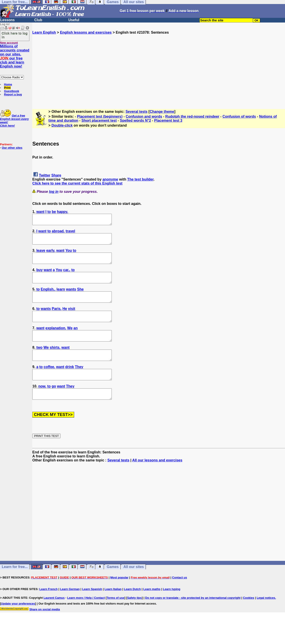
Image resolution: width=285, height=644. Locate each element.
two (39, 361)
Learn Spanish (92, 609)
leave (41, 254)
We (70, 340)
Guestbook (12, 91)
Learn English (44, 32)
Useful (74, 20)
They (79, 383)
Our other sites (12, 148)
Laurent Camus (54, 618)
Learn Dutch (132, 609)
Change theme (162, 112)
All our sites (134, 587)
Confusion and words (144, 116)
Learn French (49, 609)
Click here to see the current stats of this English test (77, 183)
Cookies (249, 618)
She (80, 297)
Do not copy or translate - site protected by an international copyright (193, 618)
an (76, 340)
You (69, 254)
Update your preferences (18, 624)
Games (113, 587)
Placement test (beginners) (100, 116)
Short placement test (99, 120)
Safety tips (134, 618)
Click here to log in (15, 35)
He (65, 319)
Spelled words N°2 (135, 120)
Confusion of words (239, 116)
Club (38, 20)
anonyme (110, 179)
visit (71, 319)
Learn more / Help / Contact (86, 618)
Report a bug (13, 94)
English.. (48, 297)
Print (7, 88)
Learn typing (172, 609)
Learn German (70, 609)
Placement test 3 (168, 120)
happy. (63, 212)
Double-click (62, 125)
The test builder (140, 179)
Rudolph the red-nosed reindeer (192, 116)
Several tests (137, 112)
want (40, 212)
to (49, 212)
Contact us (180, 598)
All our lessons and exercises (157, 480)
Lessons (7, 20)
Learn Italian (113, 609)
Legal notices (266, 618)
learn (61, 297)
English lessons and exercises (86, 32)
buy (39, 276)
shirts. (55, 361)
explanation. (56, 340)
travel (70, 233)
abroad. (58, 233)
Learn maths (152, 609)
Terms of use (116, 618)
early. (51, 254)
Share (56, 175)
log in (54, 192)
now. (42, 404)
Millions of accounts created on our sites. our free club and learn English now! (15, 56)
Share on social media (45, 629)
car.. (67, 276)
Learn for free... (15, 587)
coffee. (49, 383)
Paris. (57, 319)
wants (71, 297)
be (54, 212)
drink (70, 383)
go (54, 404)
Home (8, 84)
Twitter (45, 175)
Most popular (119, 598)
